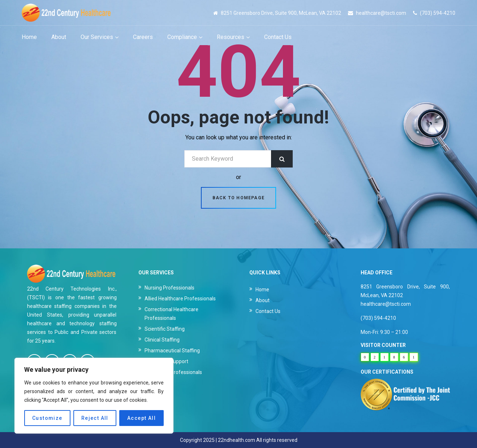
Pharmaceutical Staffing (172, 351)
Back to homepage (239, 198)
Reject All (95, 418)
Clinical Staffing (162, 340)
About (263, 300)
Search (282, 159)
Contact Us (268, 311)
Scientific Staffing (165, 329)
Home (262, 290)
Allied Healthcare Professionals (180, 299)
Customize (47, 418)
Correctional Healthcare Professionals (171, 314)
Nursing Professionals (169, 288)
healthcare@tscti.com (381, 13)
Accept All (141, 418)
